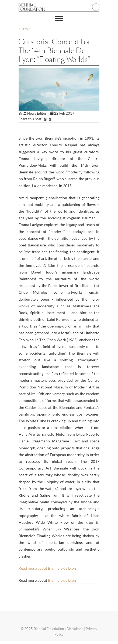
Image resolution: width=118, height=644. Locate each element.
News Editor (37, 113)
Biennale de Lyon (62, 580)
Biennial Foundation (49, 629)
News (25, 29)
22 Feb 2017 (63, 113)
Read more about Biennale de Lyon (47, 568)
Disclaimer (75, 629)
